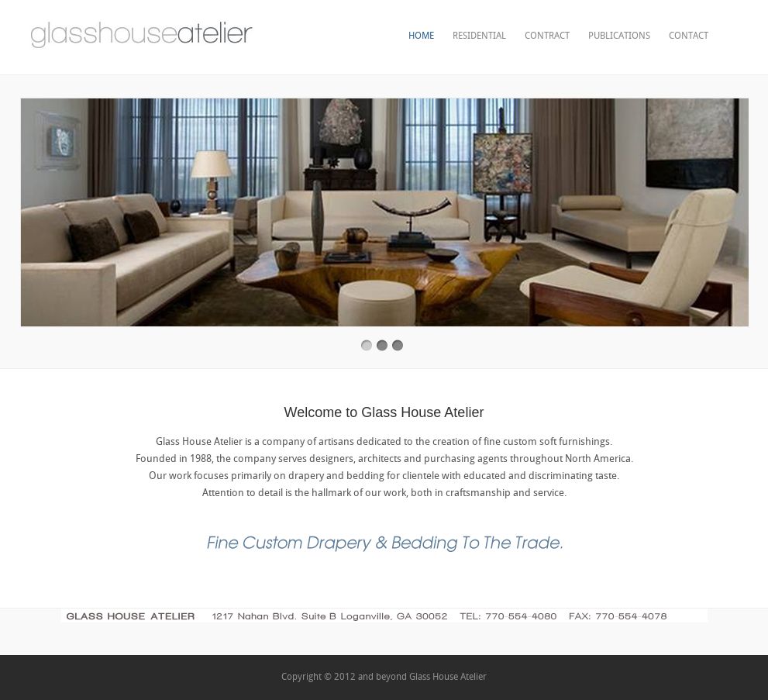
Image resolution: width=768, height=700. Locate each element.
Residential (479, 36)
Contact (689, 36)
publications (619, 36)
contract (547, 36)
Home (421, 36)
